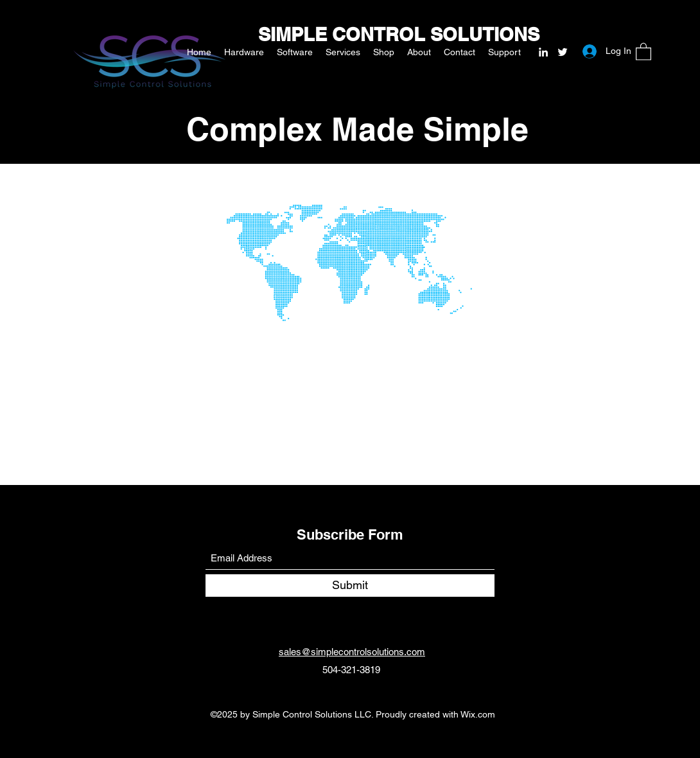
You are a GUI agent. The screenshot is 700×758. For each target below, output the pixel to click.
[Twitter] (563, 52)
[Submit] (350, 586)
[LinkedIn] (543, 52)
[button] (643, 51)
